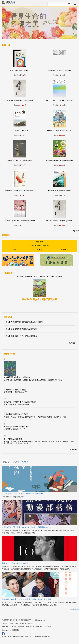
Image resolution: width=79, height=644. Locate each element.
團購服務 (40, 242)
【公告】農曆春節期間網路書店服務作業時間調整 (23, 322)
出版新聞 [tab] (16, 462)
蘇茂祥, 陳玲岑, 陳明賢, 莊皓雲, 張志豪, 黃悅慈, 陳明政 (25, 380)
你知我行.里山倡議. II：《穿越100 (17, 377)
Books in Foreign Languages (39, 246)
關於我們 (5, 627)
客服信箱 (48, 627)
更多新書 (76, 231)
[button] (7, 24)
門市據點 (39, 627)
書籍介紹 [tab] (6, 462)
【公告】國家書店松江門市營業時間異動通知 (22, 336)
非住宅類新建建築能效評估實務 (16, 414)
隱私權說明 (30, 627)
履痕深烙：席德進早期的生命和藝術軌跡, (20, 402)
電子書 (39, 250)
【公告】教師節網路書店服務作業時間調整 (21, 329)
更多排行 (73, 449)
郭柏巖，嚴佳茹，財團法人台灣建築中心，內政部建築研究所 (28, 417)
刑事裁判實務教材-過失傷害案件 (16, 427)
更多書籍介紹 (74, 609)
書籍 (14, 250)
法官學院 (7, 429)
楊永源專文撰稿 (10, 405)
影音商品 (65, 250)
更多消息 (72, 343)
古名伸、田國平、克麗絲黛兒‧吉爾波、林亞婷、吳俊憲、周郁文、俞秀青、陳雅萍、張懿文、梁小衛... (39, 442)
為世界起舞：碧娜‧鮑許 (13, 439)
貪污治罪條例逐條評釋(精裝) (15, 390)
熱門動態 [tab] (25, 462)
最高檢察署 (8, 392)
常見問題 (13, 627)
